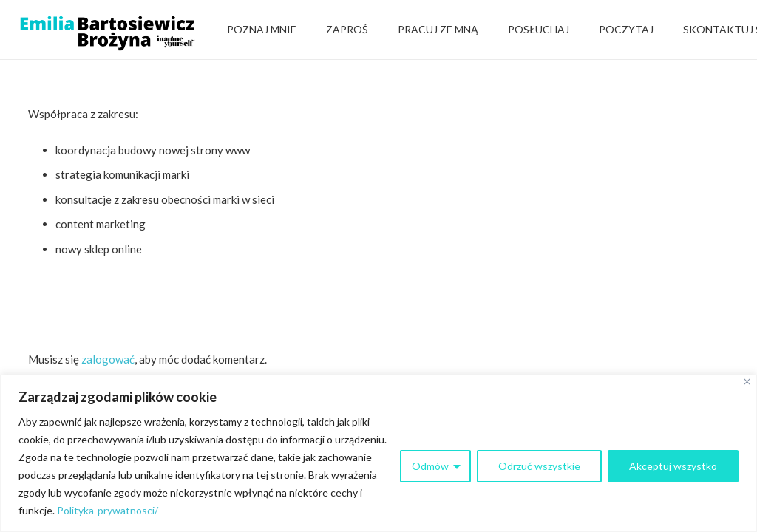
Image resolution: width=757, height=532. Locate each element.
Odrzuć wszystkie (539, 466)
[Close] (747, 382)
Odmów (430, 466)
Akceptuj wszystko (673, 466)
